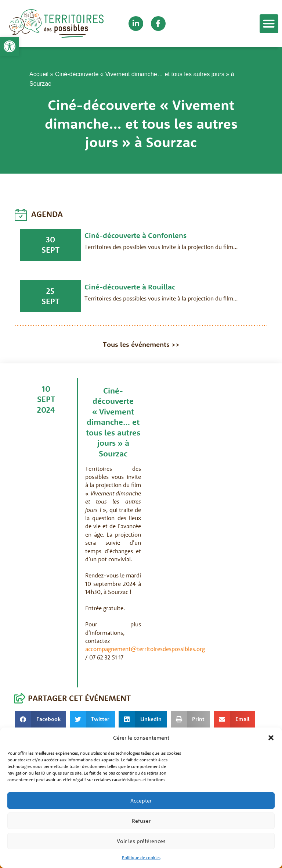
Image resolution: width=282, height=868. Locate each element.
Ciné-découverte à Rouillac (130, 287)
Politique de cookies (141, 858)
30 (50, 239)
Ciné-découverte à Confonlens (135, 235)
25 (50, 291)
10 (46, 389)
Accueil (39, 74)
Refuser (141, 821)
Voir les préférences (141, 841)
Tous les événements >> (141, 344)
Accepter (141, 801)
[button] (10, 46)
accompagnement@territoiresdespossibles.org (145, 649)
